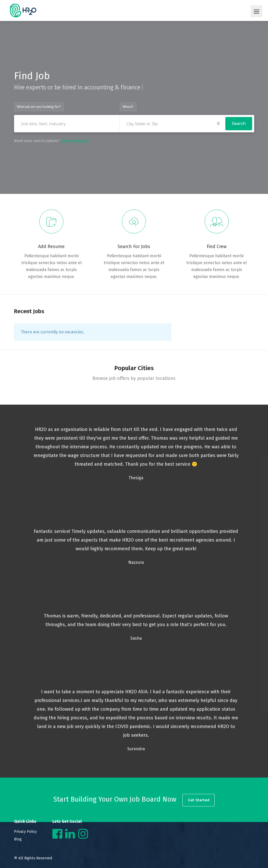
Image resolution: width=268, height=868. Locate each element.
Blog (18, 839)
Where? (128, 107)
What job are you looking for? (39, 107)
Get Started (199, 800)
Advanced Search (75, 141)
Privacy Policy (25, 832)
